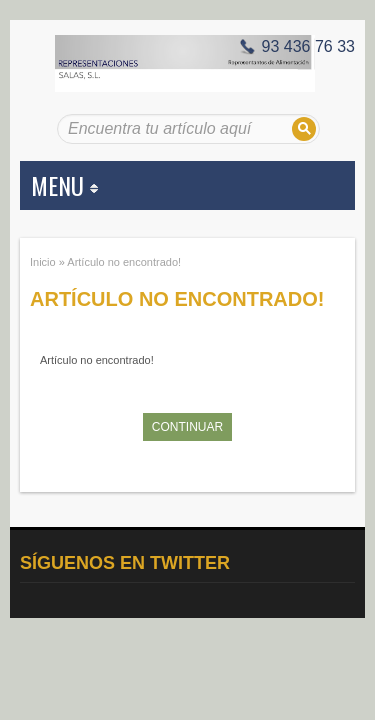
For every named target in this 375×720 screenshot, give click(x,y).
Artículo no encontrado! (124, 262)
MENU (64, 185)
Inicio (43, 262)
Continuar (187, 427)
